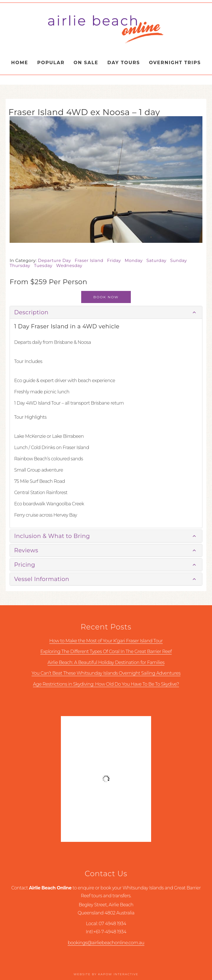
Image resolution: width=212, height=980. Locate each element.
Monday (135, 260)
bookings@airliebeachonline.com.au (106, 943)
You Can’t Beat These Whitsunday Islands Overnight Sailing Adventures (106, 673)
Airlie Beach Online (106, 29)
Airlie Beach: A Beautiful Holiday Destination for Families (106, 662)
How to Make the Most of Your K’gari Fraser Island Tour (106, 641)
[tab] (106, 312)
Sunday (180, 260)
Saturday (158, 260)
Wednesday (70, 265)
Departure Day (57, 260)
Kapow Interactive (118, 974)
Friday (116, 260)
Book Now (106, 297)
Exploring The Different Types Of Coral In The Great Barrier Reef (106, 652)
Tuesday (45, 265)
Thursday (22, 265)
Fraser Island (91, 260)
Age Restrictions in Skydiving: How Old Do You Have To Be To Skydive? (106, 684)
